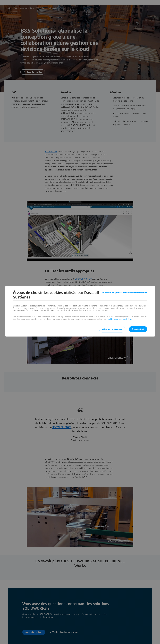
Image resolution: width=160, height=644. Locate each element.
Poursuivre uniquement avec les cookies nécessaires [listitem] (124, 293)
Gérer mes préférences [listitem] (112, 329)
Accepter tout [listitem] (138, 329)
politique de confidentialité (120, 319)
